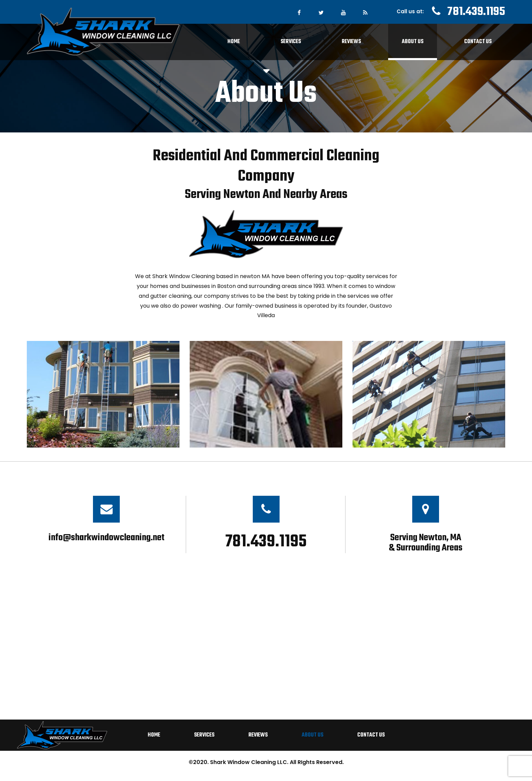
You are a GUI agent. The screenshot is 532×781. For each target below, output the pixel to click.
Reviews (351, 42)
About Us (413, 42)
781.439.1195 (476, 12)
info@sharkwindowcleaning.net (107, 538)
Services (291, 42)
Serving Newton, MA (425, 542)
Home (234, 42)
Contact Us (478, 42)
